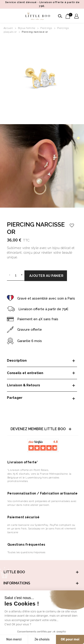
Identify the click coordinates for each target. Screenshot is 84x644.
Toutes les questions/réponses (26, 552)
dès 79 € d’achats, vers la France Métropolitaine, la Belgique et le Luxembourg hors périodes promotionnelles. (39, 478)
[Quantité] (16, 275)
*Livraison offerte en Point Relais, (28, 470)
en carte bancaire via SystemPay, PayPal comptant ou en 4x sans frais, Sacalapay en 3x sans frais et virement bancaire (42, 529)
